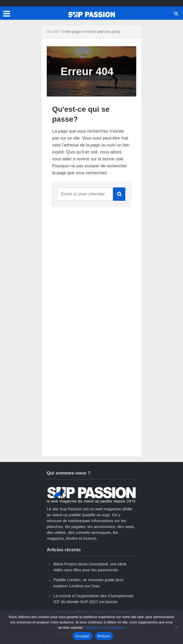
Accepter (82, 636)
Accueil (53, 32)
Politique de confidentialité (105, 628)
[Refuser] (176, 627)
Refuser (104, 636)
